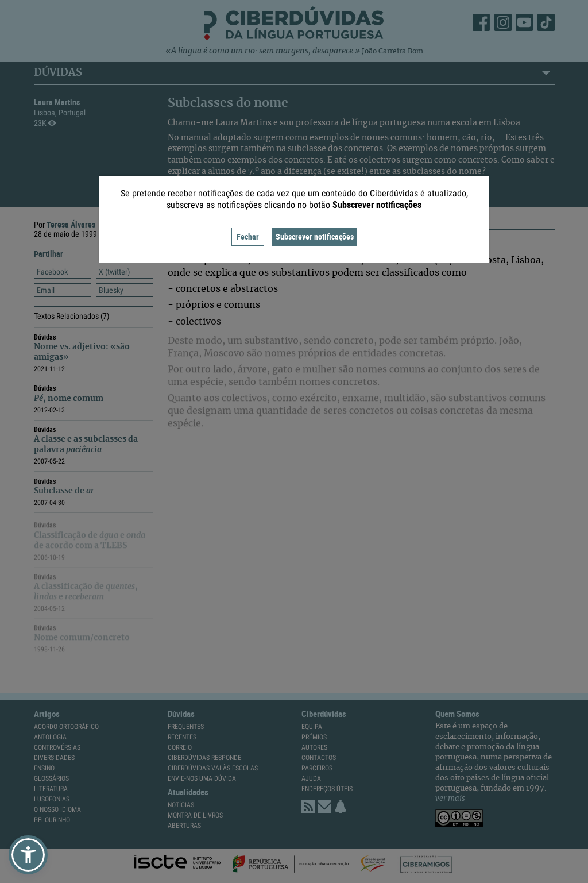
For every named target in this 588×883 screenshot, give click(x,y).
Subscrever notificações (315, 236)
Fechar (248, 236)
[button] (28, 855)
